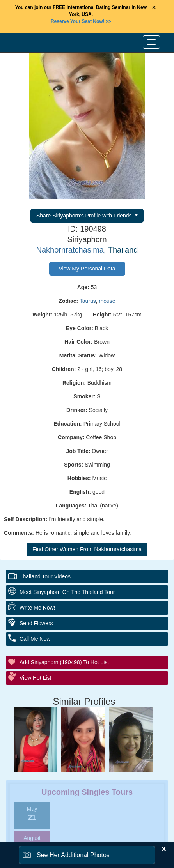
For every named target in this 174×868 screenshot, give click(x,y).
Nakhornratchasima (70, 250)
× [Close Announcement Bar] (154, 8)
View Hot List (35, 678)
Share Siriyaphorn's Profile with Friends (85, 216)
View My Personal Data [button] (87, 269)
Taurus (88, 301)
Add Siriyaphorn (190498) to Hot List (64, 662)
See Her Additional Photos (73, 855)
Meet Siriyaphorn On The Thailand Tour (67, 592)
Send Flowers (36, 623)
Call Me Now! (36, 639)
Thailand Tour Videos (45, 576)
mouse (107, 301)
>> (81, 21)
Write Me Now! (37, 608)
